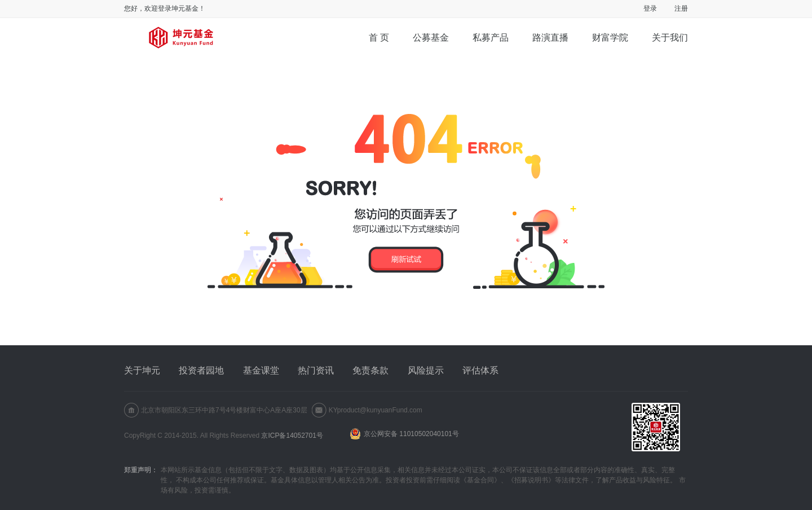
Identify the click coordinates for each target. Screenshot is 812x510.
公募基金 (431, 38)
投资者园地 (201, 370)
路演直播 (550, 38)
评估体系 (480, 370)
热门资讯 (316, 370)
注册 (681, 8)
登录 (650, 8)
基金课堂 (261, 370)
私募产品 (491, 38)
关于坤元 (142, 370)
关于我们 (670, 38)
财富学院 (610, 38)
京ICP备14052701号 (292, 436)
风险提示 (426, 370)
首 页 (379, 38)
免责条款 (370, 370)
